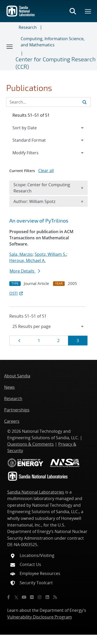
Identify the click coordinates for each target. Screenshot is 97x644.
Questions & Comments (31, 444)
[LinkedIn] (47, 597)
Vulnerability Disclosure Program (40, 617)
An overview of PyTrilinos (39, 221)
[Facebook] (9, 597)
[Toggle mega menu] (88, 11)
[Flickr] (32, 597)
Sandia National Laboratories (36, 492)
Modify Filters (32, 152)
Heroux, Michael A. (27, 260)
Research (28, 27)
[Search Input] (48, 102)
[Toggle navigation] (10, 46)
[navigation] (48, 326)
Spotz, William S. (50, 254)
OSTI (17, 293)
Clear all (46, 171)
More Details (25, 271)
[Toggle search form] (73, 11)
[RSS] (55, 597)
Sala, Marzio (21, 254)
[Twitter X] (16, 597)
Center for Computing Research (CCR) (56, 63)
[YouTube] (24, 597)
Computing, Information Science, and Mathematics (53, 42)
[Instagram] (40, 597)
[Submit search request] (85, 102)
